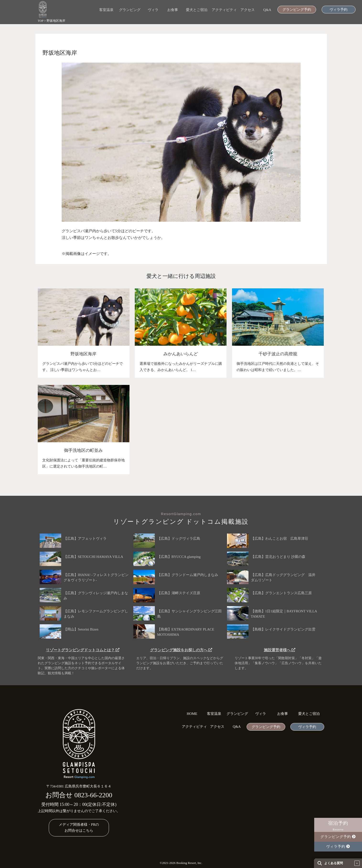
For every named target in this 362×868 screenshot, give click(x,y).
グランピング (130, 10)
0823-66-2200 (93, 795)
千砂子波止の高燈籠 (278, 354)
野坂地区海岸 (83, 354)
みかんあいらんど (181, 354)
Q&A (267, 10)
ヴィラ (153, 10)
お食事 (173, 10)
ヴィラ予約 (338, 10)
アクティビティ (224, 10)
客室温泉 (106, 10)
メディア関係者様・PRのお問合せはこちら (79, 828)
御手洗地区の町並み (83, 450)
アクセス (248, 10)
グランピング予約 (297, 10)
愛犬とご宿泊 (197, 10)
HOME (192, 714)
